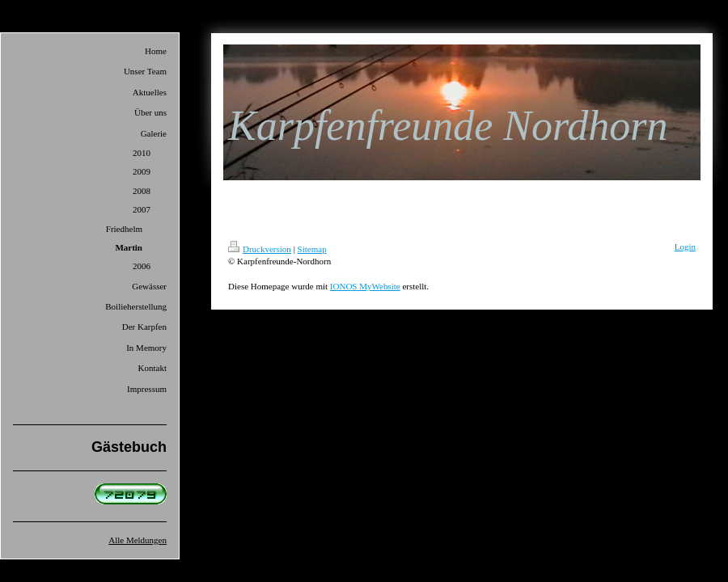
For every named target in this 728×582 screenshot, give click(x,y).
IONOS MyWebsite (365, 286)
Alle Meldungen (138, 540)
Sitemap (312, 249)
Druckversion (260, 249)
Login (685, 247)
